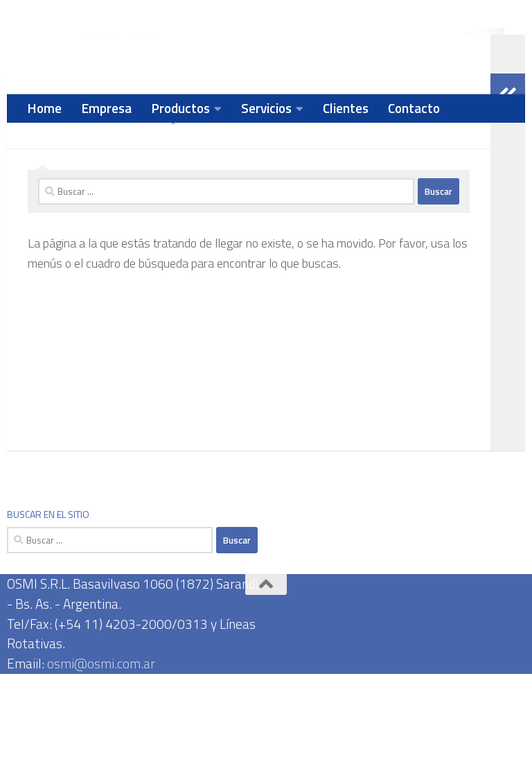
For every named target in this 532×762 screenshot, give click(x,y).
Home (44, 108)
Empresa (106, 108)
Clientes (346, 108)
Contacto (414, 108)
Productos (180, 108)
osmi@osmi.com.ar (101, 751)
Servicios (266, 108)
